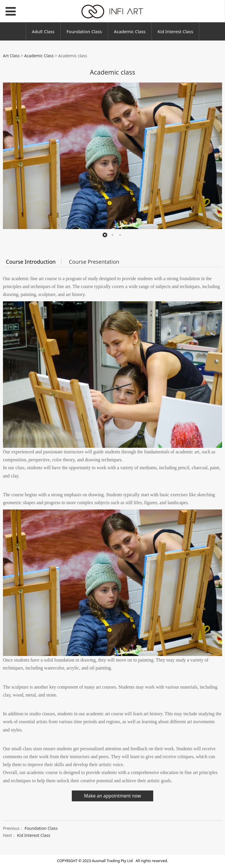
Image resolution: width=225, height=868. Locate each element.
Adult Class (43, 31)
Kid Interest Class (175, 31)
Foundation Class (84, 31)
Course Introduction (31, 262)
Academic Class (130, 31)
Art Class (11, 56)
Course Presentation (94, 262)
